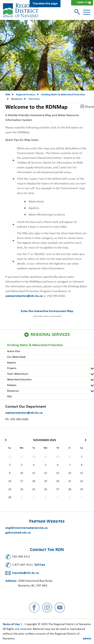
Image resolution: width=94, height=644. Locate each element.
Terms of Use (11, 624)
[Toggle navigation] (87, 12)
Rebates (12, 385)
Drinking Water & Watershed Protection (35, 345)
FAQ (9, 397)
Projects (12, 368)
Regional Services (50, 335)
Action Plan (14, 351)
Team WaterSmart (18, 374)
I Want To (82, 3)
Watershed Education (19, 380)
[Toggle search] (78, 12)
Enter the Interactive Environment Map (47, 311)
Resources (13, 391)
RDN (8, 95)
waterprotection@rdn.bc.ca (24, 413)
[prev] (7, 440)
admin (87, 639)
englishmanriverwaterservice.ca (26, 528)
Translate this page (45, 4)
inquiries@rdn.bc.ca (25, 573)
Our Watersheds (16, 357)
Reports (12, 363)
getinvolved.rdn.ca (18, 533)
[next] (85, 440)
